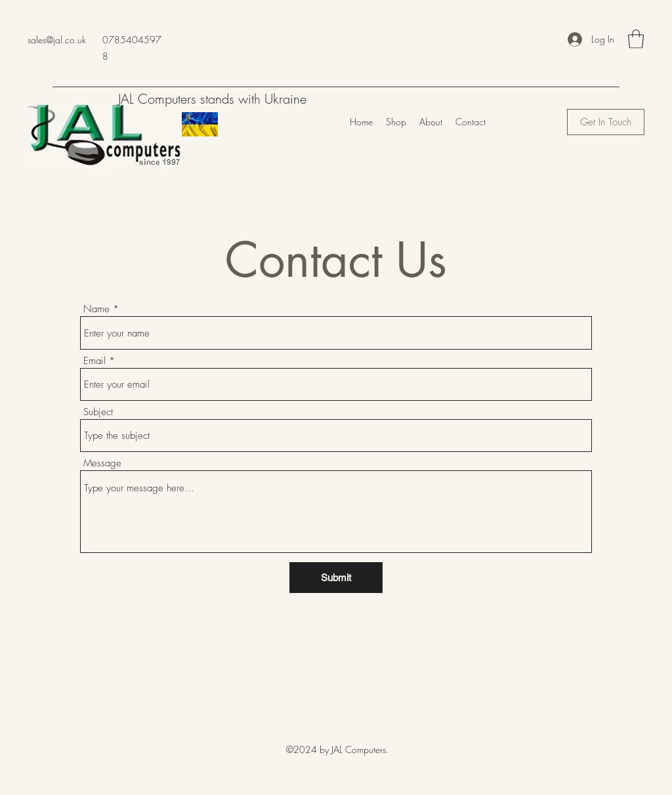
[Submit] (336, 578)
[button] (636, 39)
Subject (98, 412)
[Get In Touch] (606, 122)
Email (94, 361)
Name (96, 309)
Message (102, 463)
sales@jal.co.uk (57, 40)
